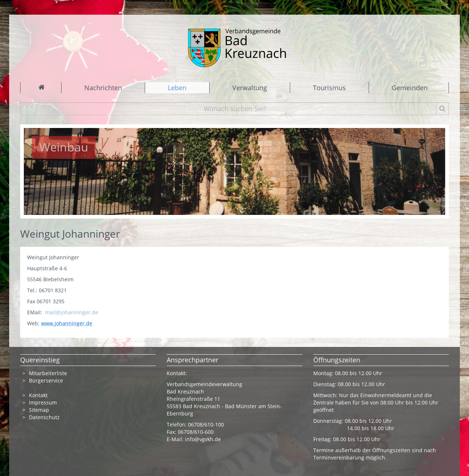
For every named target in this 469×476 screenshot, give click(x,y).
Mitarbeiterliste (48, 373)
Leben (177, 88)
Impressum (43, 402)
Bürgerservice (46, 380)
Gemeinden (410, 88)
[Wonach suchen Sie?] (235, 109)
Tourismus (329, 88)
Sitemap (39, 410)
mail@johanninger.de (72, 312)
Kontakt (38, 395)
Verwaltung (250, 88)
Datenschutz (44, 417)
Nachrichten (103, 88)
